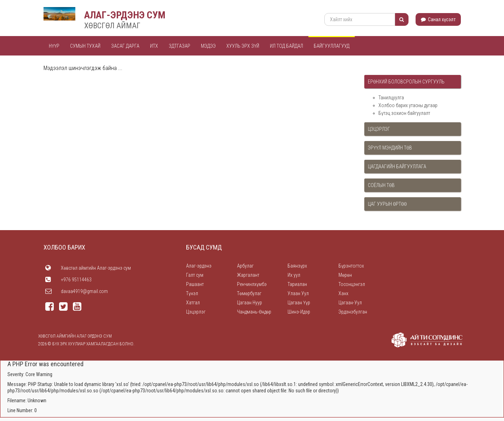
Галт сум (195, 275)
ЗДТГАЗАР (179, 46)
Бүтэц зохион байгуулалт (404, 113)
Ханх (343, 293)
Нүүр (54, 46)
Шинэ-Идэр (299, 312)
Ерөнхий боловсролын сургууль (406, 82)
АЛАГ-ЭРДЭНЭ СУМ (125, 15)
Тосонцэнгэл (352, 284)
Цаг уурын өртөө (387, 204)
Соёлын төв (381, 185)
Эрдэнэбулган (353, 312)
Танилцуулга (391, 98)
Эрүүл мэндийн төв (390, 148)
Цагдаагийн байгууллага (397, 166)
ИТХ (154, 46)
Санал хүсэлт (438, 19)
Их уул (294, 275)
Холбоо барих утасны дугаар (408, 105)
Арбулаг (245, 266)
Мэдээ (208, 46)
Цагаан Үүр (299, 303)
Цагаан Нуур (250, 303)
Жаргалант (248, 275)
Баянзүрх (297, 266)
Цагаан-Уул (350, 303)
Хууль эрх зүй (243, 46)
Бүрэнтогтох (351, 266)
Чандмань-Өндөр (254, 312)
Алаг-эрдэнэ (199, 266)
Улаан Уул (298, 293)
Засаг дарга (125, 46)
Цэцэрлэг (379, 129)
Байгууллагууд (332, 46)
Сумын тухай (85, 46)
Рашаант (195, 284)
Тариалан (297, 284)
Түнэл (192, 293)
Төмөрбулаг (249, 293)
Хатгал (193, 303)
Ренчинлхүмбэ (252, 284)
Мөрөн (345, 275)
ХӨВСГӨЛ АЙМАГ (112, 26)
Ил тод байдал (286, 46)
